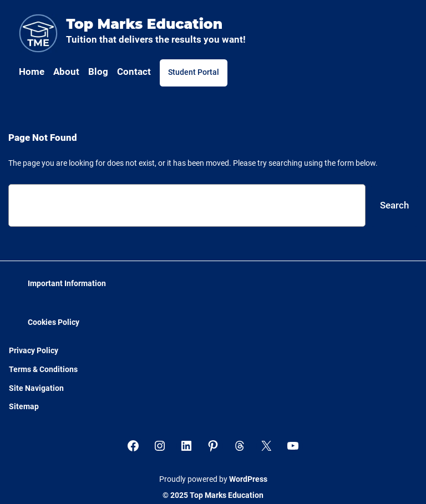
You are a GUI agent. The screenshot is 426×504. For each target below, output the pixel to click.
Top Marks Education (144, 24)
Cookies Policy (54, 322)
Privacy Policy (34, 351)
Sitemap (24, 407)
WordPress (248, 479)
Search (394, 205)
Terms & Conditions (43, 370)
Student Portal (194, 72)
